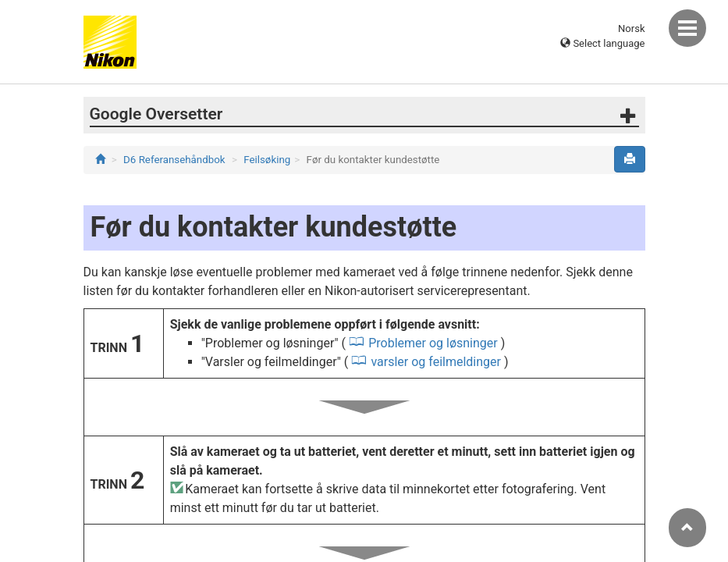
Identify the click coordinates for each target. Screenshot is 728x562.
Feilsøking (267, 160)
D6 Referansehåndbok (174, 160)
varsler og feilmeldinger (436, 362)
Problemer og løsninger (433, 343)
